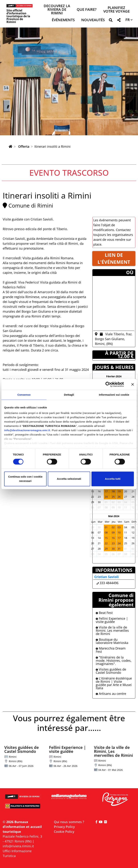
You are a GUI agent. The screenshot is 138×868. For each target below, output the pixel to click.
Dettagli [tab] (69, 395)
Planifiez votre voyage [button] (117, 10)
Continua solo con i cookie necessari (25, 479)
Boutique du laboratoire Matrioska (112, 641)
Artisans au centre (111, 694)
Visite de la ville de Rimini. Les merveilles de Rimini (112, 630)
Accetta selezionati (69, 479)
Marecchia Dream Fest (111, 650)
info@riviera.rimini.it (18, 846)
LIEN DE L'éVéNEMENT (114, 258)
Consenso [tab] (24, 395)
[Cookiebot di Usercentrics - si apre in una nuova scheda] (108, 384)
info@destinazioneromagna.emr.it (27, 430)
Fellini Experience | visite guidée (112, 620)
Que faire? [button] (87, 10)
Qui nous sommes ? (69, 822)
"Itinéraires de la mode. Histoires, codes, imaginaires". (114, 660)
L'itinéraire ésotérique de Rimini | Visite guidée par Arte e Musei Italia (114, 683)
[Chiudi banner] (133, 384)
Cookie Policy (64, 832)
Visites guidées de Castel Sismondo (111, 671)
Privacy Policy (64, 827)
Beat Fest (104, 613)
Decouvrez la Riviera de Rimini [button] (57, 10)
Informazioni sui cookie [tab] (114, 395)
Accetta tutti (113, 479)
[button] (111, 21)
